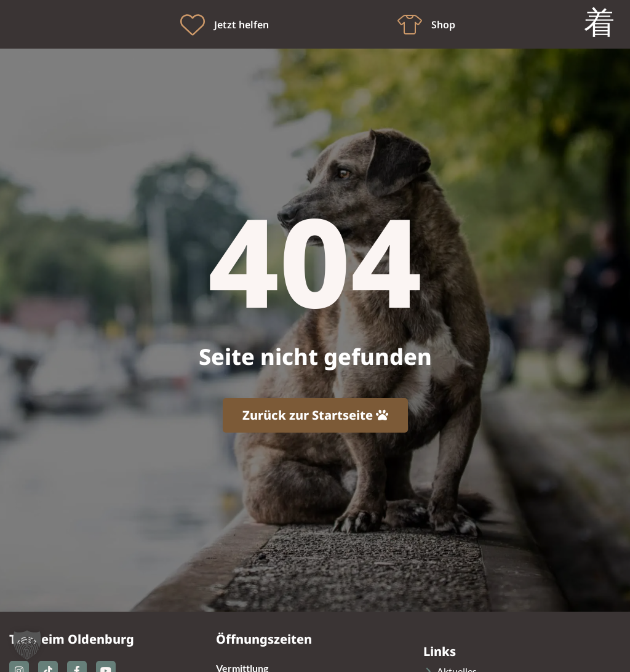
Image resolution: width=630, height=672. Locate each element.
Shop (443, 25)
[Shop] (410, 25)
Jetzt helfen (241, 25)
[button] (27, 645)
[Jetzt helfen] (193, 25)
